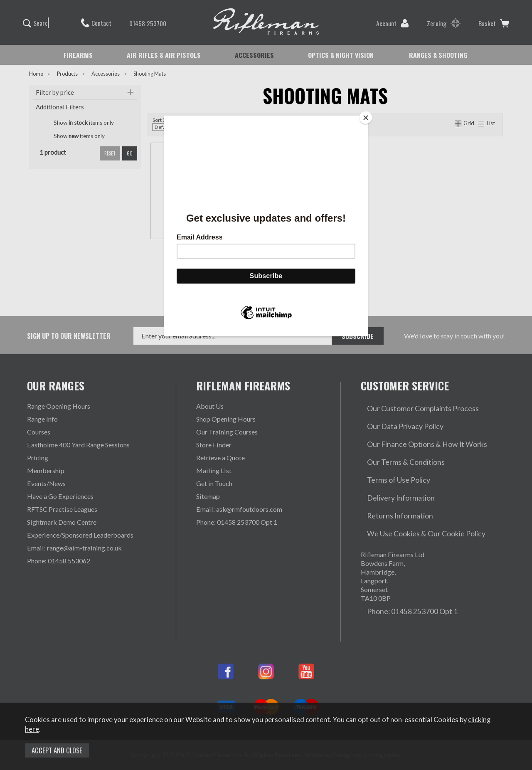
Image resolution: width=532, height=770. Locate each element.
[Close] (366, 118)
